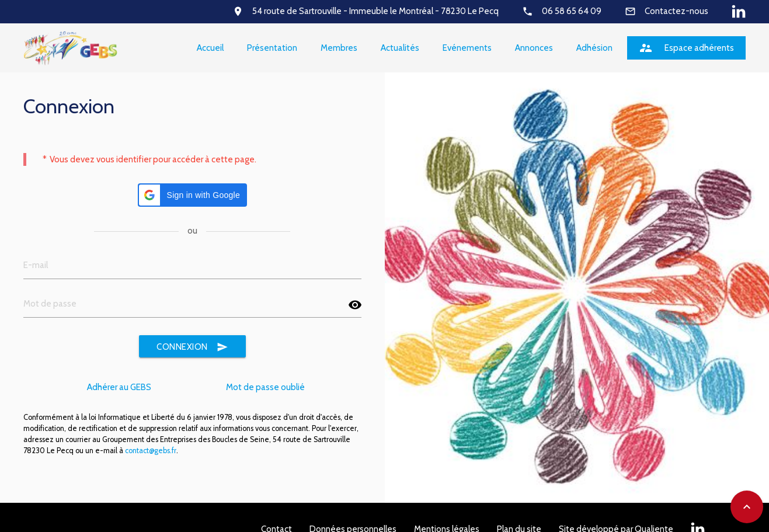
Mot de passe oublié (265, 387)
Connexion (192, 347)
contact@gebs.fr (151, 451)
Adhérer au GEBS (119, 387)
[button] (192, 195)
